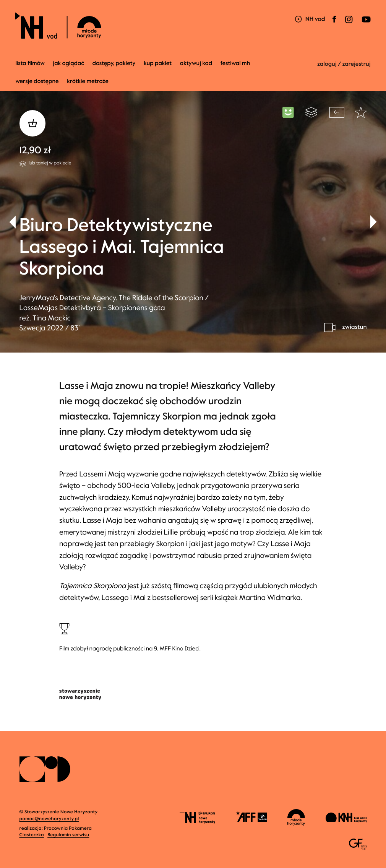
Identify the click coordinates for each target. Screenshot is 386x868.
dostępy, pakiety (114, 63)
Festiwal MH (235, 63)
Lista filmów (30, 63)
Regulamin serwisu (68, 835)
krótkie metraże (88, 81)
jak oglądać (69, 63)
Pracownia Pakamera (68, 829)
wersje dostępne (37, 81)
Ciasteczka (32, 835)
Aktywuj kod (196, 63)
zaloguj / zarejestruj (344, 64)
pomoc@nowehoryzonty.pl (49, 819)
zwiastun (354, 327)
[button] (374, 222)
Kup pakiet (158, 63)
